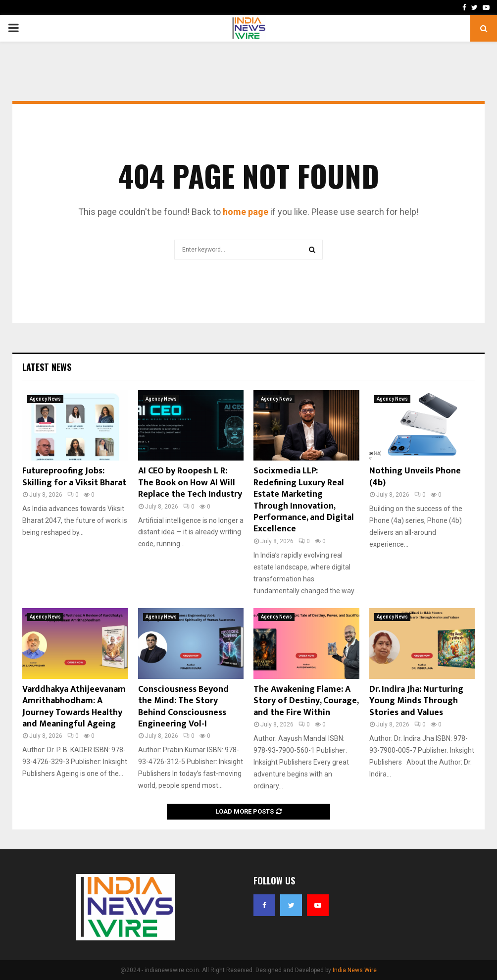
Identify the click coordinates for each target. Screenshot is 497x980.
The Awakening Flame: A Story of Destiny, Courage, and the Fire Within (306, 701)
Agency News (45, 399)
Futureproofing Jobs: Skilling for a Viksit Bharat (74, 477)
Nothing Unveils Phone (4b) (415, 477)
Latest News (47, 367)
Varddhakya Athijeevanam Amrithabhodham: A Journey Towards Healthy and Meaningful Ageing (74, 707)
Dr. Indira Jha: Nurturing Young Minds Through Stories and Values (416, 701)
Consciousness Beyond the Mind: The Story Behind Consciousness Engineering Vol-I (183, 707)
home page (246, 212)
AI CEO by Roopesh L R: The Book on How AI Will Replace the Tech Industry (190, 483)
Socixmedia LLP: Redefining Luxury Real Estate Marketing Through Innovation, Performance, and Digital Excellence (304, 500)
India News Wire (355, 970)
